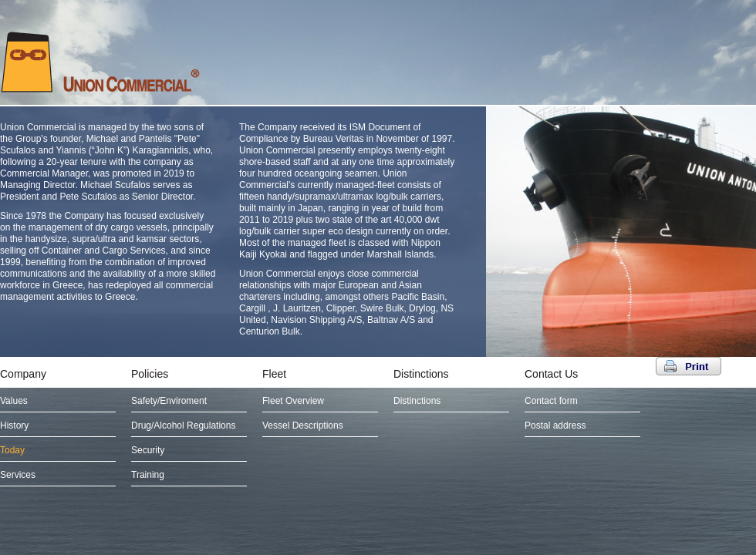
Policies (150, 374)
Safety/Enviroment (169, 401)
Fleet (274, 374)
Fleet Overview (293, 401)
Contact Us (551, 374)
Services (18, 475)
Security (148, 450)
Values (14, 401)
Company (23, 374)
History (14, 425)
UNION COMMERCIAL (100, 62)
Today (12, 450)
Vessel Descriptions (303, 425)
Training (148, 475)
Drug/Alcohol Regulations (183, 425)
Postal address (555, 425)
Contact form (551, 401)
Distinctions (421, 374)
